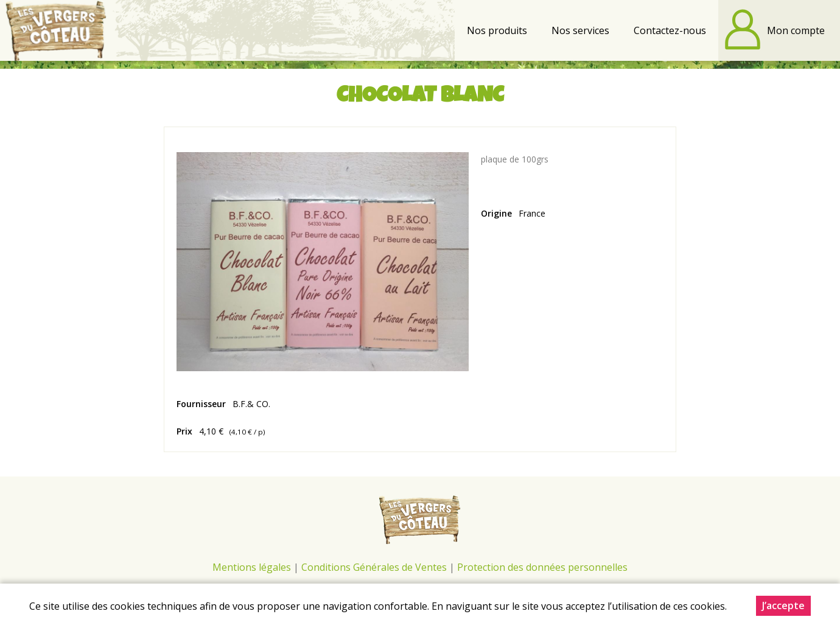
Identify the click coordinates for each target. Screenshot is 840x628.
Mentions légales (252, 567)
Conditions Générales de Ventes (375, 567)
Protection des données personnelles (542, 567)
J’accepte (783, 606)
